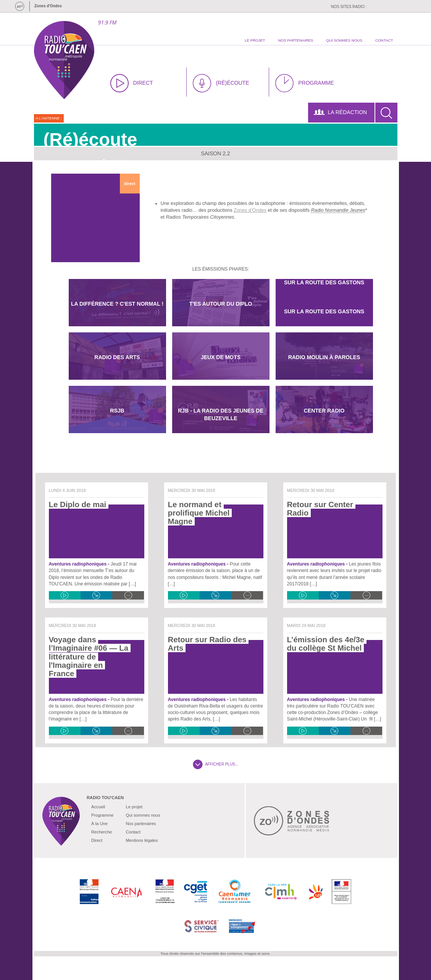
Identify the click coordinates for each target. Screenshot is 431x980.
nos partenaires (295, 40)
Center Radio (324, 411)
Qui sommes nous (143, 815)
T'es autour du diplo (221, 304)
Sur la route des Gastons (324, 311)
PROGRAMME (304, 83)
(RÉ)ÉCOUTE (221, 83)
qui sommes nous (344, 40)
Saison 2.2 (215, 153)
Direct (97, 840)
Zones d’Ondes (250, 210)
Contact (133, 832)
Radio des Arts (117, 357)
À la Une (99, 824)
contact (384, 40)
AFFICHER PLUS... (215, 764)
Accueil (98, 807)
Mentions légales (142, 840)
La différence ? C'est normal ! (117, 304)
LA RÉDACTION (340, 112)
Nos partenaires (141, 824)
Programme (102, 815)
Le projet (134, 807)
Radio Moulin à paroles (324, 357)
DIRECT (132, 83)
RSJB (117, 411)
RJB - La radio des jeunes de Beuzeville (221, 414)
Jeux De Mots (221, 357)
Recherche (102, 832)
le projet (255, 40)
